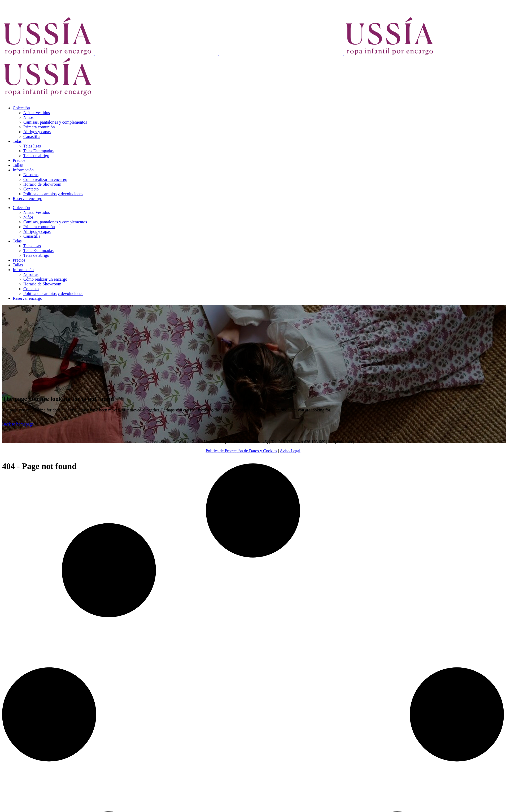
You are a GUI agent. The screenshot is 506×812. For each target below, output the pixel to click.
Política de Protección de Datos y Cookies (241, 451)
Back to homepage (18, 424)
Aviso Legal (290, 451)
